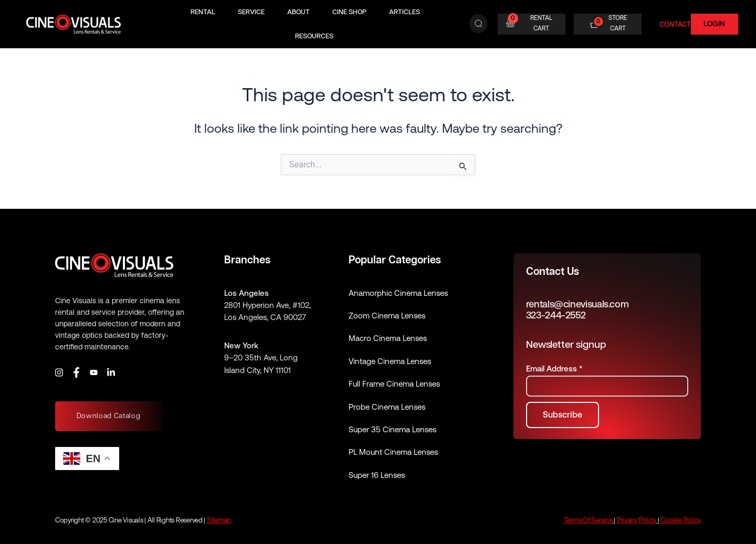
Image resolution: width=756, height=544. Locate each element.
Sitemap (219, 520)
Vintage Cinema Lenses (390, 361)
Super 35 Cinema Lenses (392, 429)
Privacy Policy (637, 520)
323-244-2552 (556, 315)
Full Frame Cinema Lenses (394, 384)
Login (715, 24)
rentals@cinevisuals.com (577, 304)
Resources (314, 36)
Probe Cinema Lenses (387, 407)
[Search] (479, 24)
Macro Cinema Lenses (388, 338)
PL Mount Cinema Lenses (393, 452)
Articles (405, 12)
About (298, 12)
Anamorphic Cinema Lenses (398, 293)
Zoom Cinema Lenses (387, 316)
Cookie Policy (681, 520)
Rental (203, 12)
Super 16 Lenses (377, 475)
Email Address (554, 369)
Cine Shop (349, 12)
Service (251, 12)
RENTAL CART (541, 23)
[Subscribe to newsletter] (563, 415)
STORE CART (618, 23)
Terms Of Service (588, 520)
